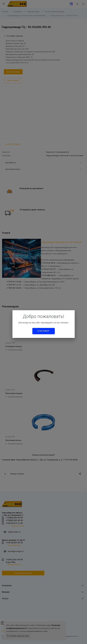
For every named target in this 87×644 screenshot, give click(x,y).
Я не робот (43, 331)
